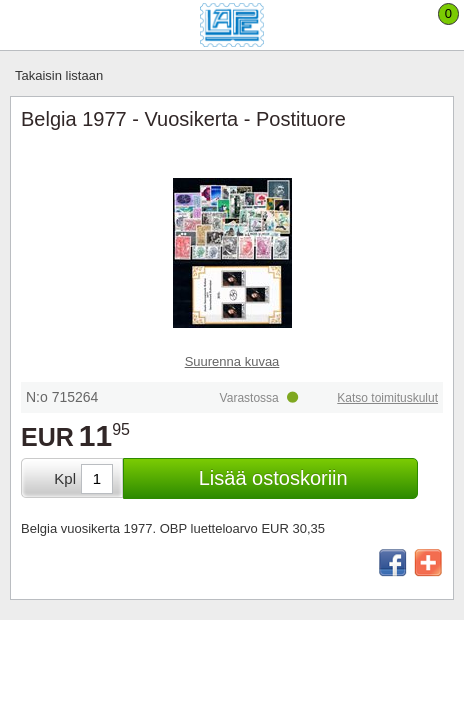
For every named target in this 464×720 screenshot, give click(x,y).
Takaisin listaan (59, 75)
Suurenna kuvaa (232, 361)
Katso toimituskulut (387, 398)
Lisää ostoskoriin (273, 478)
